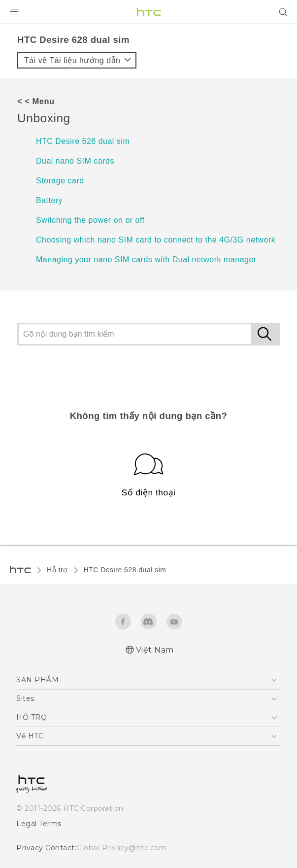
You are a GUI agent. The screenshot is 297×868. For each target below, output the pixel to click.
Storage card (60, 181)
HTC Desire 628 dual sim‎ (125, 570)
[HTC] (149, 12)
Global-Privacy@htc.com (115, 847)
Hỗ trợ (57, 570)
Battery (49, 200)
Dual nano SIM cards (75, 161)
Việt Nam (154, 650)
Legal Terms (37, 823)
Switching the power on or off (90, 220)
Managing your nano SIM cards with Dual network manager (146, 260)
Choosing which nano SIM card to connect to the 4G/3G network (156, 240)
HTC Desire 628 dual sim (83, 141)
